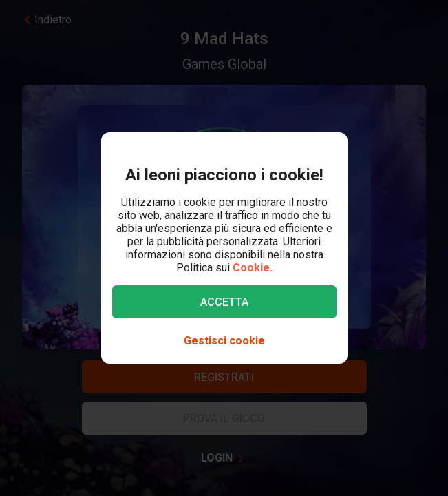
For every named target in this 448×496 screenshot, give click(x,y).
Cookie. (253, 268)
